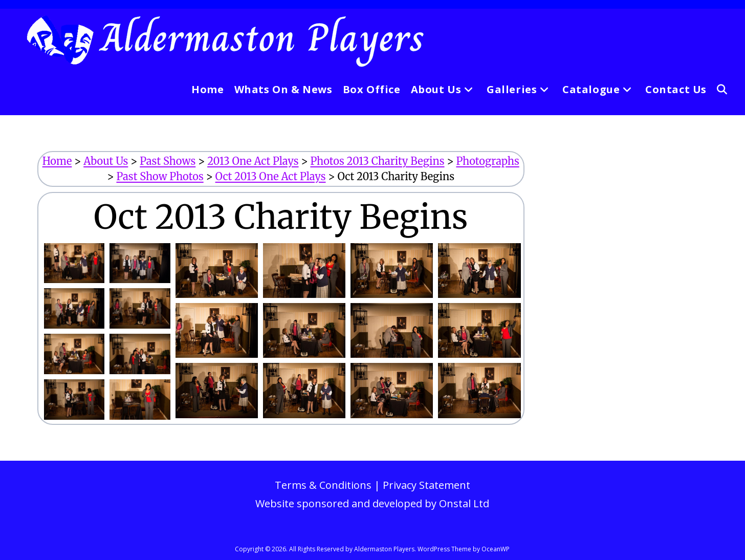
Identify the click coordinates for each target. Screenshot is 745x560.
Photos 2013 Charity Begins (377, 161)
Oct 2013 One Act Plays (271, 176)
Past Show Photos (160, 176)
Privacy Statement (426, 485)
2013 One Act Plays (253, 161)
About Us (106, 161)
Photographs (487, 161)
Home (57, 161)
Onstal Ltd (464, 503)
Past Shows (168, 161)
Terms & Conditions (323, 485)
